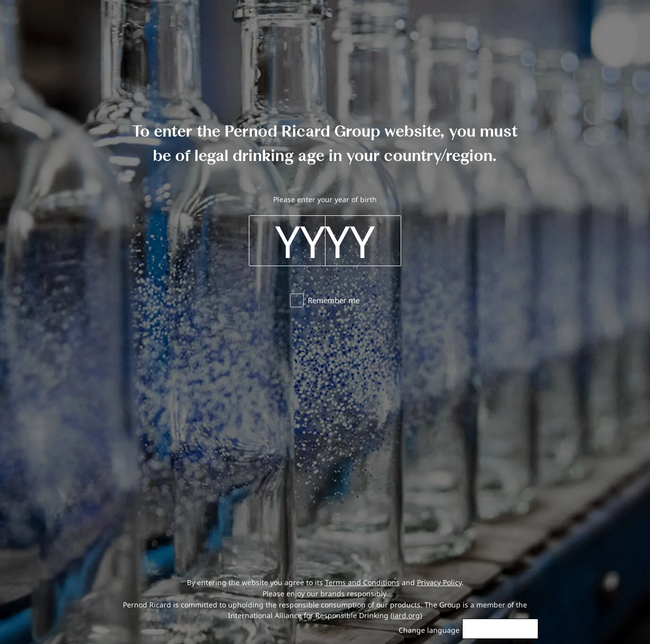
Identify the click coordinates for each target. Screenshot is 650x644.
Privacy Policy (439, 582)
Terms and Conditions (362, 582)
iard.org (406, 615)
